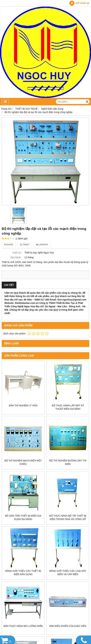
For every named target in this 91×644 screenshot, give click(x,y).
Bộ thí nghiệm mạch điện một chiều (23, 462)
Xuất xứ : (17, 253)
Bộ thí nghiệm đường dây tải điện (68, 462)
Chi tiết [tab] (9, 285)
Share (9, 245)
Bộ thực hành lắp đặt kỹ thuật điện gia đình (68, 407)
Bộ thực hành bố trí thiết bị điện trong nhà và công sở (68, 517)
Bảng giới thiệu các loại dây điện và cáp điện (68, 573)
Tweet (25, 245)
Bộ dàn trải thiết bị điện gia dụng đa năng (23, 517)
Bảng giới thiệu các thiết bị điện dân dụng (23, 573)
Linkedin (42, 245)
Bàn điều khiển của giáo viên (68, 626)
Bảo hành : (16, 257)
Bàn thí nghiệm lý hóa (23, 405)
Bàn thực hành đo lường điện (23, 626)
